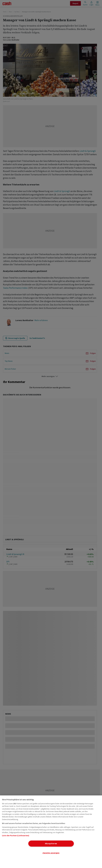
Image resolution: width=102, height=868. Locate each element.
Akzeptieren (51, 843)
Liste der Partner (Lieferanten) (16, 836)
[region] (51, 832)
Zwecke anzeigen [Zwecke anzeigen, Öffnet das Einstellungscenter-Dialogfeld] (51, 853)
